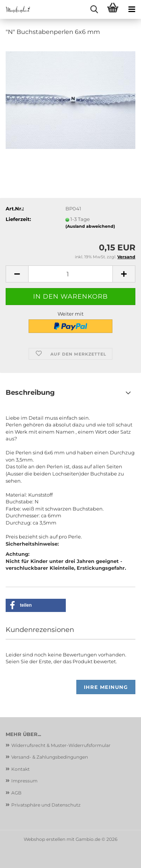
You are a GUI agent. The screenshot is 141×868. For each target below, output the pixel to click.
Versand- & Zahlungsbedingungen (50, 757)
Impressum (24, 781)
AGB (16, 793)
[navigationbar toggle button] (132, 9)
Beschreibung (30, 393)
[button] (17, 274)
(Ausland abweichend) (90, 226)
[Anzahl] (70, 274)
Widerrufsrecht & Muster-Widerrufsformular (61, 745)
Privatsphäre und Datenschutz (46, 805)
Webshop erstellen (45, 839)
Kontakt (20, 769)
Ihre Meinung (106, 687)
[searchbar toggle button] (94, 9)
